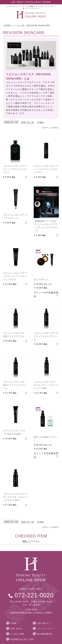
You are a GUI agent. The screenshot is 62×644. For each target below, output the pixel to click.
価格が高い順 (28, 122)
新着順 (41, 122)
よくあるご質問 (17, 634)
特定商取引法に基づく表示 (22, 639)
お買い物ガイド (44, 623)
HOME (7, 26)
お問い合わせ (16, 629)
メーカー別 (19, 26)
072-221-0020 (34, 595)
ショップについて (45, 629)
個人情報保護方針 (45, 634)
